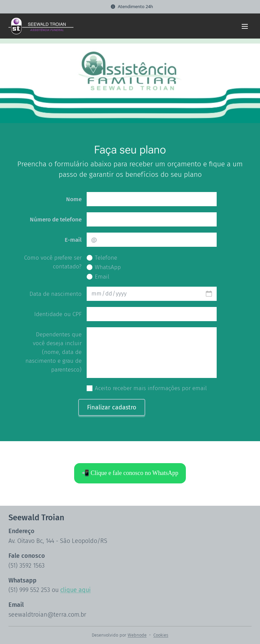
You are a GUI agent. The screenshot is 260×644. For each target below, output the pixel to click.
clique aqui (75, 590)
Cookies (161, 635)
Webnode (137, 635)
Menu (245, 26)
